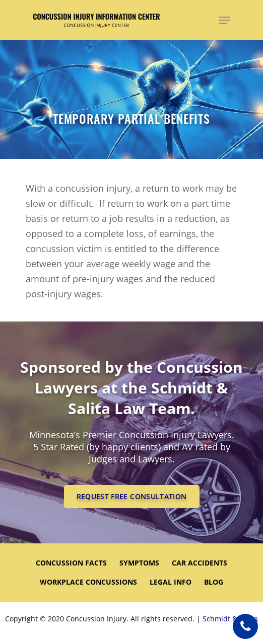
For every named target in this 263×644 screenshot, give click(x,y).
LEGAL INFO (171, 582)
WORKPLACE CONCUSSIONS (88, 582)
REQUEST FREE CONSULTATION (132, 496)
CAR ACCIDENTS (200, 563)
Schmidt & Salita (230, 619)
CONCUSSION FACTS (71, 563)
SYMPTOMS (139, 563)
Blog (214, 582)
